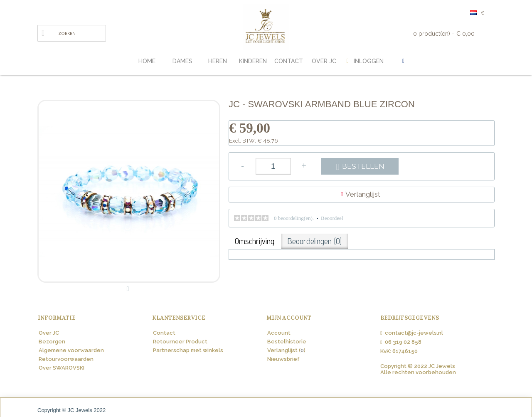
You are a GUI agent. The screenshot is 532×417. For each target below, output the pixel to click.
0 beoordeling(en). (294, 218)
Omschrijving (255, 241)
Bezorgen (52, 342)
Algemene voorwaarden (71, 350)
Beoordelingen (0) (315, 241)
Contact (164, 333)
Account (279, 333)
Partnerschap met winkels (188, 350)
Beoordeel (332, 218)
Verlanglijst (363, 194)
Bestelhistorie (287, 342)
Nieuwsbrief (283, 359)
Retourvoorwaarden (66, 359)
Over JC (49, 333)
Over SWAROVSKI (62, 368)
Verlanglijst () (286, 350)
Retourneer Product (180, 342)
